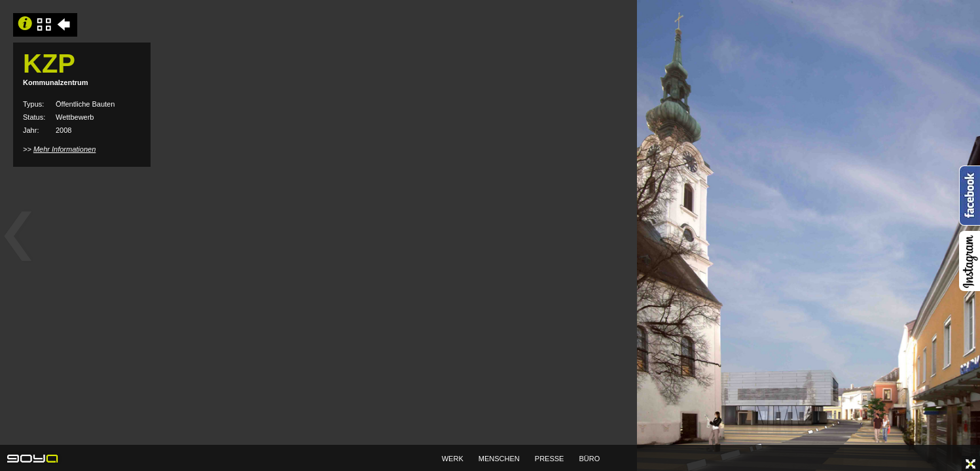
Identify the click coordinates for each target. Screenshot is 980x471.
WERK (453, 459)
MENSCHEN (499, 459)
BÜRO (590, 459)
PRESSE (550, 459)
